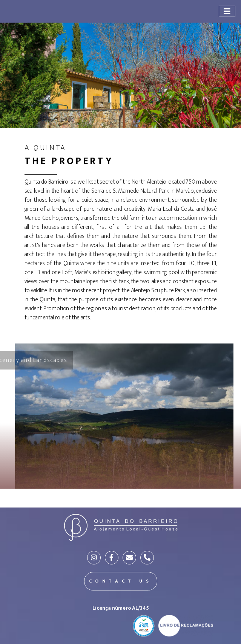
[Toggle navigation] (227, 11)
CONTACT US (121, 581)
